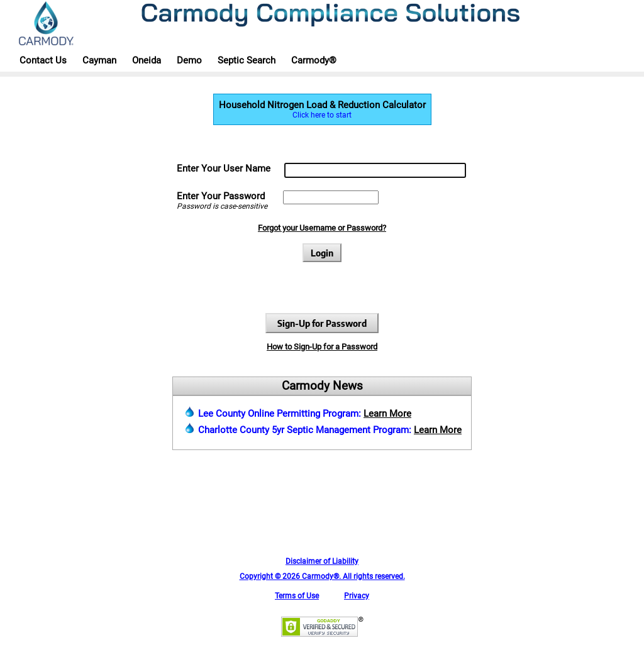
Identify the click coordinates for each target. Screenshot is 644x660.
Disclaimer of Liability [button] (322, 561)
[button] (322, 634)
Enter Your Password (221, 196)
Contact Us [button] (43, 60)
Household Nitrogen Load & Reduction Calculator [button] (322, 109)
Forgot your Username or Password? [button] (322, 228)
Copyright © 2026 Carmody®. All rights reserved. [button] (322, 576)
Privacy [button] (357, 596)
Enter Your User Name (224, 168)
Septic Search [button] (247, 60)
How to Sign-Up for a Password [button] (322, 347)
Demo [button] (189, 60)
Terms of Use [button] (297, 596)
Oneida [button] (147, 60)
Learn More (387, 414)
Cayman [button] (99, 60)
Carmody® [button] (314, 60)
